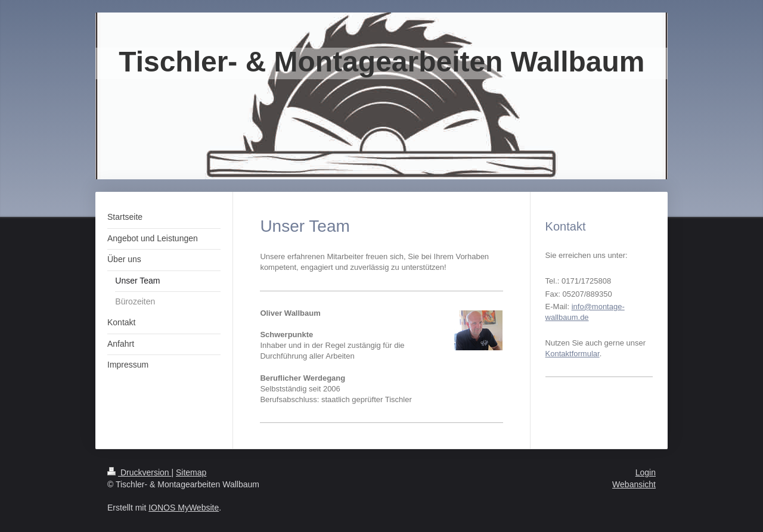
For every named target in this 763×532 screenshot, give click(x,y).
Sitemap (191, 472)
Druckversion (139, 472)
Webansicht (634, 484)
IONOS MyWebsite (184, 508)
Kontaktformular (573, 354)
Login (646, 472)
